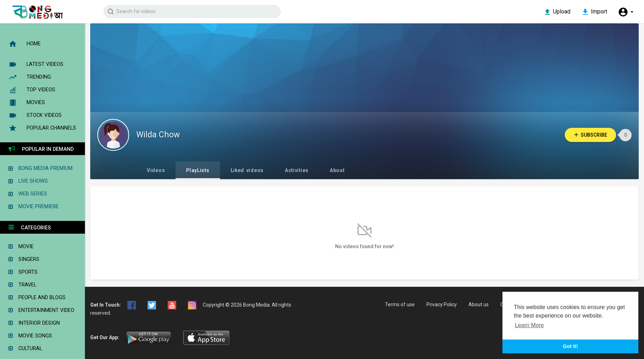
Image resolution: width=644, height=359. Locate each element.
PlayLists (198, 170)
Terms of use (400, 304)
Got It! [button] (570, 346)
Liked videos (247, 170)
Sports (23, 272)
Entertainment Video (41, 311)
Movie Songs (30, 336)
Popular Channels (42, 128)
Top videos (32, 90)
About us (479, 304)
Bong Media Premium (41, 168)
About (337, 170)
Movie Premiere (34, 207)
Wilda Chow (158, 135)
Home (25, 44)
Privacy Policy (442, 304)
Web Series (28, 194)
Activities (297, 170)
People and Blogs (37, 298)
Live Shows (28, 181)
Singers (24, 260)
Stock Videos (35, 115)
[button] (626, 12)
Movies (27, 103)
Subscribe (590, 135)
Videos (156, 170)
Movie (21, 247)
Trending (30, 77)
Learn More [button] (529, 325)
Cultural (25, 349)
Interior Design (34, 323)
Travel (22, 285)
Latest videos (36, 64)
